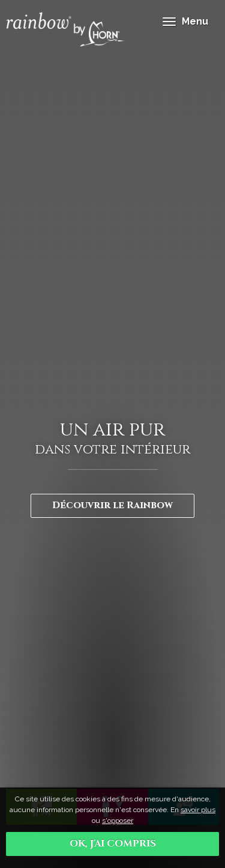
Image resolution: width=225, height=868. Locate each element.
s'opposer (118, 821)
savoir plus (198, 810)
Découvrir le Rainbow (112, 505)
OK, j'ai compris (113, 843)
